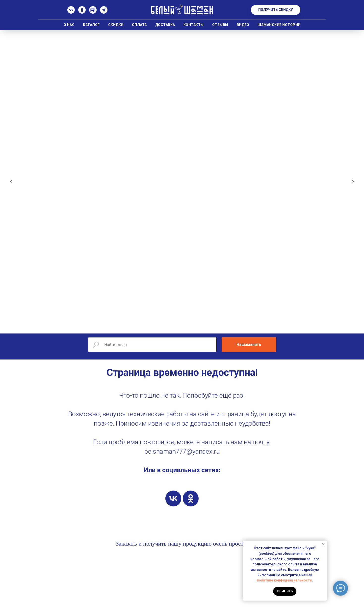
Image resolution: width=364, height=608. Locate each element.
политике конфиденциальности (284, 580)
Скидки (116, 25)
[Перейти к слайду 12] (209, 326)
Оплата (139, 25)
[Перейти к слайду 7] (184, 326)
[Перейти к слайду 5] (175, 326)
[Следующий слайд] (353, 182)
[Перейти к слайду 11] (204, 326)
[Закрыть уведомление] (323, 544)
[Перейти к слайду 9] (194, 326)
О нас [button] (69, 25)
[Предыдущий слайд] (11, 182)
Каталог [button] (91, 25)
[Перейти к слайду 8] (189, 326)
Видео (243, 25)
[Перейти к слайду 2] (160, 326)
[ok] (191, 498)
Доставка (165, 25)
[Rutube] (93, 12)
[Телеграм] (104, 12)
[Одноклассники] (82, 12)
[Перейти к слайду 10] (199, 326)
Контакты (194, 25)
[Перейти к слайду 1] (155, 326)
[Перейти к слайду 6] (180, 326)
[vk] (173, 498)
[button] (276, 10)
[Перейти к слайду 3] (165, 326)
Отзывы (220, 25)
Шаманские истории (279, 25)
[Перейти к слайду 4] (170, 326)
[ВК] (71, 12)
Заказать (126, 544)
